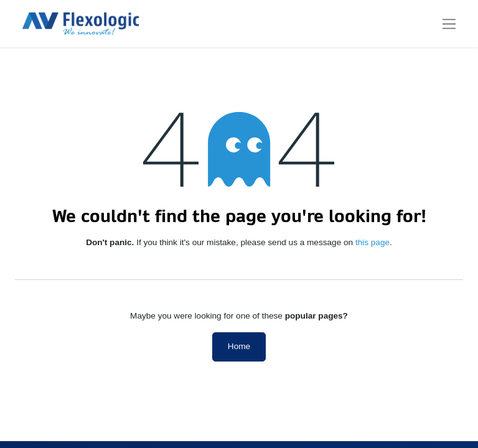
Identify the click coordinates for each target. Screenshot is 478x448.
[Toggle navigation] (449, 24)
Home (239, 346)
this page (373, 242)
